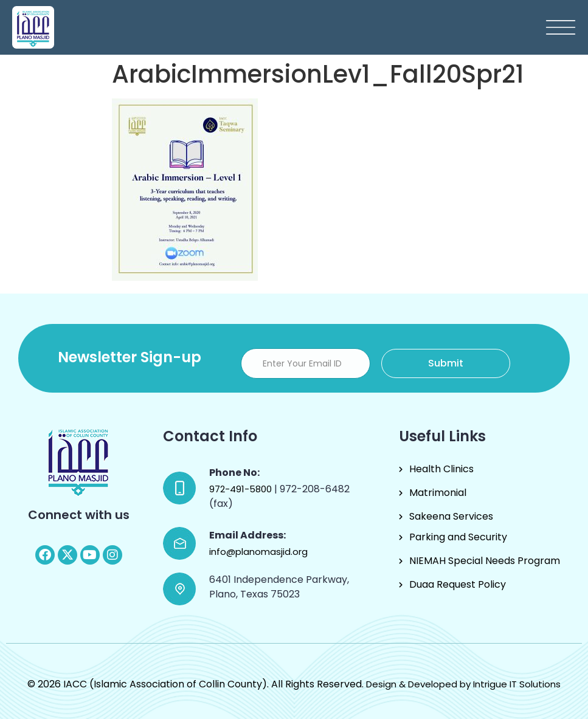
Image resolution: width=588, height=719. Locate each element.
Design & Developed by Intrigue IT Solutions (463, 684)
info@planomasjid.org (258, 552)
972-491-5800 (242, 489)
